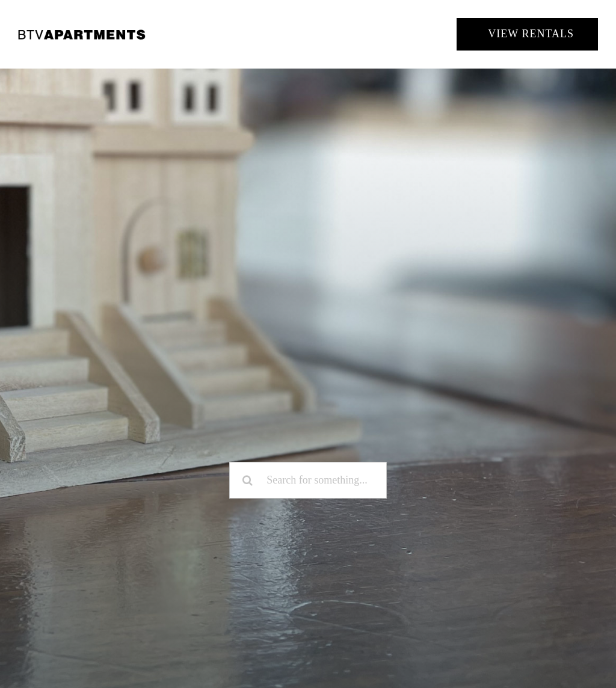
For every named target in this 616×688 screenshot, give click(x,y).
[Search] (248, 480)
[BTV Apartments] (82, 34)
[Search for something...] (308, 480)
